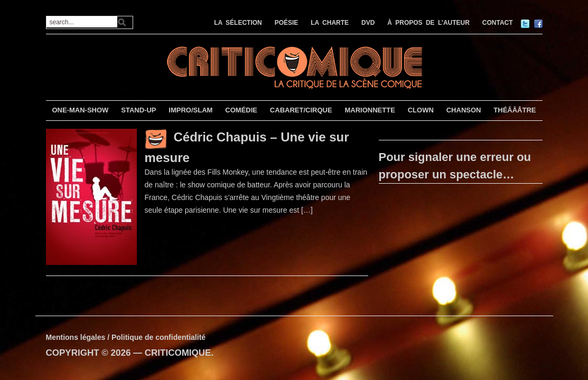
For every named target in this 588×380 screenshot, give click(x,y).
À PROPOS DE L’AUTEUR (428, 23)
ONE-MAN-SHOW (80, 110)
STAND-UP (138, 110)
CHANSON (464, 110)
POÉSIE (287, 23)
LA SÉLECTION (238, 23)
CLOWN (421, 110)
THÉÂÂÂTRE (515, 110)
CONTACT (498, 23)
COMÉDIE (241, 110)
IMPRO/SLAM (190, 110)
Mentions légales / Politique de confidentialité (126, 337)
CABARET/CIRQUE (301, 110)
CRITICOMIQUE (178, 353)
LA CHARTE (330, 23)
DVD (368, 23)
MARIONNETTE (370, 110)
